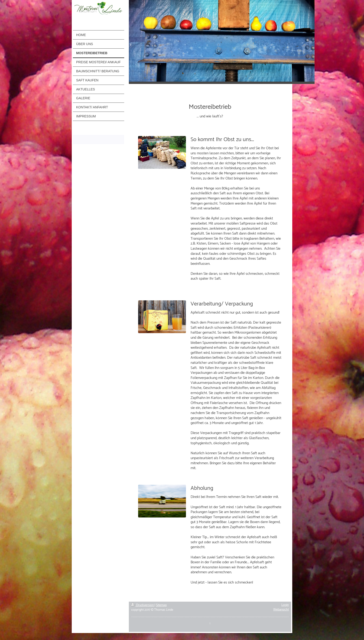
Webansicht (281, 610)
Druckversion (143, 605)
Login (285, 605)
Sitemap (161, 605)
